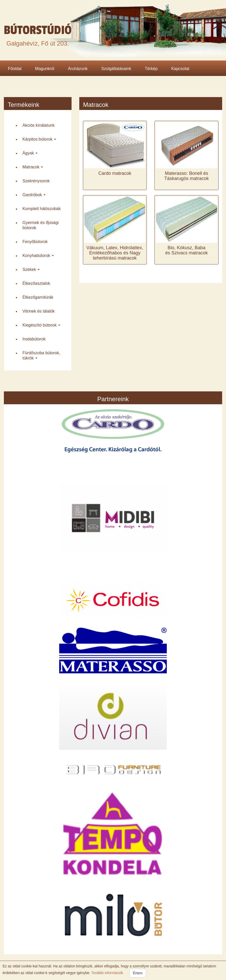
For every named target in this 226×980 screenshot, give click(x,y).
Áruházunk (78, 69)
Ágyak (30, 153)
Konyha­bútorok (38, 256)
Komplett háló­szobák (42, 209)
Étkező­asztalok (36, 283)
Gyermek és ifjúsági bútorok (41, 225)
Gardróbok (34, 195)
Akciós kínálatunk (38, 125)
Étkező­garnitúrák (38, 297)
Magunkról (45, 69)
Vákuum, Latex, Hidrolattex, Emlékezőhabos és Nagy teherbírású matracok (115, 253)
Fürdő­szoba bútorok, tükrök (41, 355)
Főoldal (15, 69)
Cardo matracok (115, 173)
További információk (107, 973)
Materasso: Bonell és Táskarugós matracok (186, 176)
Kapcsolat (180, 69)
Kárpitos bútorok (39, 139)
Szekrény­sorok (36, 181)
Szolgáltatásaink (116, 69)
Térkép (151, 69)
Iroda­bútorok (34, 339)
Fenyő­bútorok (35, 242)
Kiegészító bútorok (41, 325)
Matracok (33, 167)
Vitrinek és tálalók (38, 311)
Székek (31, 269)
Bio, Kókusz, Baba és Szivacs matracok (186, 250)
